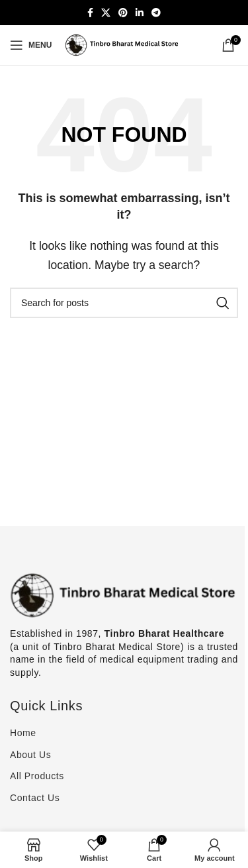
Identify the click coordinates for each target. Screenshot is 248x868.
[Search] (124, 303)
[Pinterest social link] (123, 13)
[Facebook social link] (90, 13)
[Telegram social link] (156, 13)
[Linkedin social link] (140, 13)
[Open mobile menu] (31, 45)
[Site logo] (124, 44)
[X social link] (106, 13)
